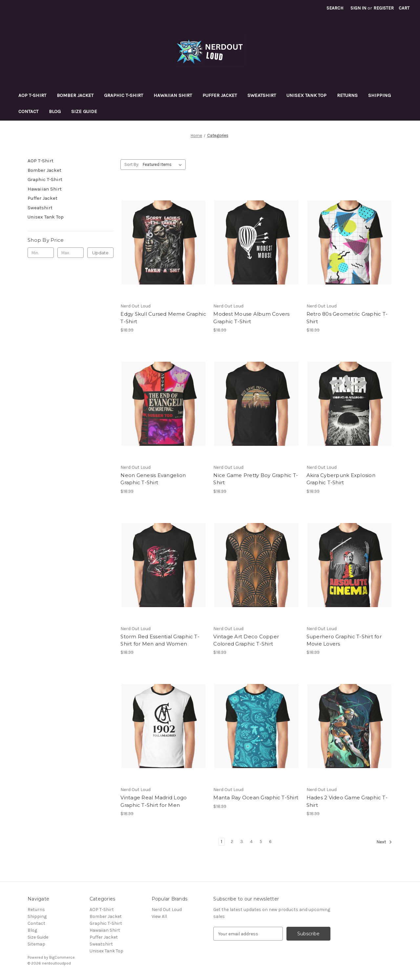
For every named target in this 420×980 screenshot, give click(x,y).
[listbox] (164, 165)
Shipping (379, 95)
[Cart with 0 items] (404, 8)
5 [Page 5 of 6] (261, 842)
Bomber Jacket (75, 95)
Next (384, 842)
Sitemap (36, 944)
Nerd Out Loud (167, 910)
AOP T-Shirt (32, 95)
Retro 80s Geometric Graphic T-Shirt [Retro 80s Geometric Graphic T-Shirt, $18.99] (347, 318)
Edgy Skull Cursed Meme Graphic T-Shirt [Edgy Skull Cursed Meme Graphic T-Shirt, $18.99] (163, 318)
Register (384, 8)
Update (100, 253)
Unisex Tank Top (306, 95)
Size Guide (84, 111)
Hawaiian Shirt (173, 95)
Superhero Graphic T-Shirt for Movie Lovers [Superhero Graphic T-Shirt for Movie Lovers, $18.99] (344, 640)
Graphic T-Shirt (124, 95)
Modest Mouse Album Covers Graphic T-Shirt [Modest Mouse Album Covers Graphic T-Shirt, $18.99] (251, 318)
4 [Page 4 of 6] (251, 842)
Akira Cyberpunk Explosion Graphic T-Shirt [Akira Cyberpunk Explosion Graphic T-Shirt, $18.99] (341, 479)
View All (159, 916)
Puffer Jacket (220, 95)
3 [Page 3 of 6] (242, 842)
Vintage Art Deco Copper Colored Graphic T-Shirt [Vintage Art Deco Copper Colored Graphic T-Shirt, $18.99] (246, 640)
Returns (347, 95)
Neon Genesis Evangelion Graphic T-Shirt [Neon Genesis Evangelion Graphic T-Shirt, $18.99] (153, 479)
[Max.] (71, 253)
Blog (55, 111)
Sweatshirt (262, 95)
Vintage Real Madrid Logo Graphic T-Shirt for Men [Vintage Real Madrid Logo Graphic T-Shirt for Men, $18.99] (154, 801)
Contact (28, 111)
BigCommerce (62, 957)
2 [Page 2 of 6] (232, 842)
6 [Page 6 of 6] (270, 842)
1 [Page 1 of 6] (221, 842)
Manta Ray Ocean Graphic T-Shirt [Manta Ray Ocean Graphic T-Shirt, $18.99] (256, 798)
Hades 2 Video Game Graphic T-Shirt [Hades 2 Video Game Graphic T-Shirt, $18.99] (347, 801)
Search (335, 8)
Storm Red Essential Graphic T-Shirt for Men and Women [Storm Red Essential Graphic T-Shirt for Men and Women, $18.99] (160, 640)
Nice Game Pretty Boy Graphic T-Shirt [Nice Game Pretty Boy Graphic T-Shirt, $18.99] (256, 479)
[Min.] (41, 253)
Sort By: (132, 164)
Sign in (358, 8)
